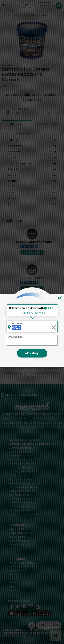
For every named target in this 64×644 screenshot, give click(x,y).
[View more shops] (27, 6)
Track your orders (18, 570)
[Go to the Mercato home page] (13, 5)
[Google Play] (41, 613)
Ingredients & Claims (47, 124)
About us (14, 549)
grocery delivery (23, 448)
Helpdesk (14, 574)
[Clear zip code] (49, 113)
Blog (12, 586)
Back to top (32, 333)
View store (32, 253)
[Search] (45, 6)
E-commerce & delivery (22, 533)
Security (14, 590)
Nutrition (17, 124)
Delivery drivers (17, 537)
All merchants (17, 529)
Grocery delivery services (22, 541)
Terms (13, 582)
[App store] (18, 613)
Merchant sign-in (18, 545)
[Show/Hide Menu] (3, 6)
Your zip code (20, 109)
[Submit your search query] (40, 6)
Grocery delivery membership (25, 567)
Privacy (13, 578)
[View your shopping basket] (59, 6)
